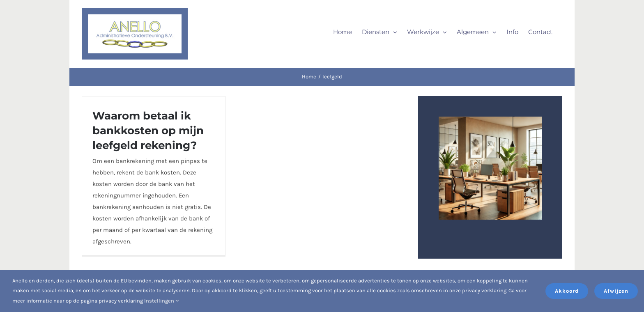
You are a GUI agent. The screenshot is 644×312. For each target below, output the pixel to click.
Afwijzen (616, 291)
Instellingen (161, 301)
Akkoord (567, 291)
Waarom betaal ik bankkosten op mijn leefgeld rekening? (148, 131)
